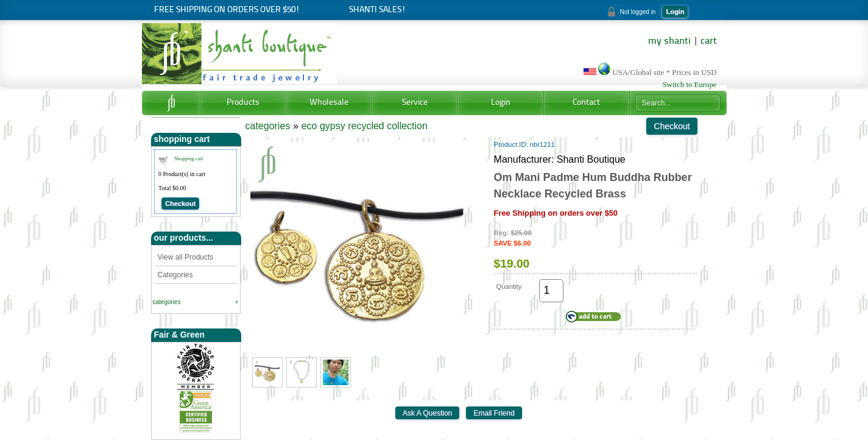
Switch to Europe (690, 85)
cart (709, 41)
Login (675, 12)
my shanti (669, 41)
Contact (586, 103)
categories (167, 302)
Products (243, 103)
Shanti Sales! (377, 10)
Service (415, 103)
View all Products (186, 257)
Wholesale (329, 103)
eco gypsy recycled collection (365, 126)
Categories (175, 275)
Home (171, 103)
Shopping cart (189, 158)
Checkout (180, 204)
